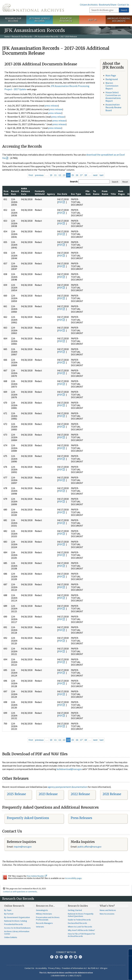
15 (73, 175)
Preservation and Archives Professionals (48, 918)
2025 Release (16, 794)
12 (60, 175)
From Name (105, 192)
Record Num (15, 192)
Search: (74, 181)
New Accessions (107, 914)
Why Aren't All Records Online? (81, 930)
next (95, 175)
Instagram (61, 957)
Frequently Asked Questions (28, 818)
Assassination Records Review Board (113, 107)
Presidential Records (14, 924)
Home (7, 36)
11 (55, 175)
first (31, 175)
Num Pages (122, 192)
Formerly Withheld (40, 192)
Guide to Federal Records (79, 920)
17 (81, 175)
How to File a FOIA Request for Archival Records (81, 935)
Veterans (40, 927)
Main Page (111, 75)
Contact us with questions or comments (20, 892)
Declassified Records (77, 923)
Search (124, 10)
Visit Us (92, 20)
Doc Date (62, 194)
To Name (96, 192)
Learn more (106, 975)
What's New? (107, 906)
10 (51, 175)
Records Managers (44, 923)
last (102, 175)
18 (86, 175)
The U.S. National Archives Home (33, 8)
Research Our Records (13, 20)
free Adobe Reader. (37, 876)
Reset (125, 182)
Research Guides (78, 906)
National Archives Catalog (16, 921)
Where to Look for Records (80, 927)
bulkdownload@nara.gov (69, 769)
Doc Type (76, 194)
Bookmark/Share (108, 5)
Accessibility (41, 968)
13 (64, 175)
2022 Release (80, 794)
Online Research (14, 906)
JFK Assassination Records (46, 36)
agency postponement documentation (68, 787)
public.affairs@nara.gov (89, 847)
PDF (60, 202)
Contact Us (123, 5)
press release (51, 106)
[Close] (129, 953)
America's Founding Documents (119, 20)
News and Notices (108, 910)
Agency (51, 194)
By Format (9, 914)
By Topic (8, 910)
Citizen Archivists (89, 5)
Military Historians (44, 914)
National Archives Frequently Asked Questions (81, 915)
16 (77, 175)
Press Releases (81, 818)
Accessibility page (73, 878)
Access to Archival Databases (17, 928)
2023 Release (48, 794)
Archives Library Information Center (17, 933)
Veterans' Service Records (40, 20)
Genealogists (42, 910)
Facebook (52, 957)
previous (39, 175)
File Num (88, 192)
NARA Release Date (26, 191)
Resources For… (45, 906)
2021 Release (112, 794)
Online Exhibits (11, 937)
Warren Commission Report (112, 86)
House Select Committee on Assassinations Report (113, 97)
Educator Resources (66, 20)
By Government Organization (17, 917)
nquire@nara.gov (23, 847)
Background (112, 79)
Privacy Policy (54, 968)
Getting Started (75, 910)
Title (113, 194)
